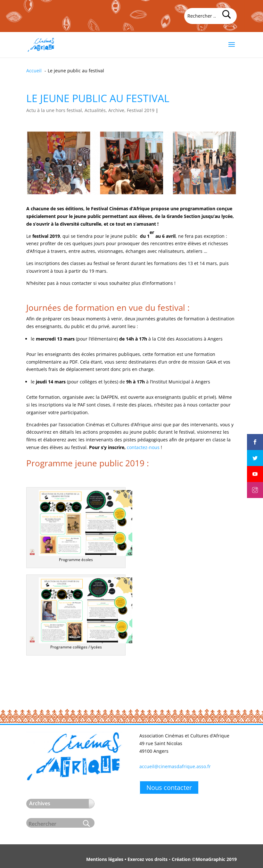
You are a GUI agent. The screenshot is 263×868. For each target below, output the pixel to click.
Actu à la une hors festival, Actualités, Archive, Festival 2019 (90, 110)
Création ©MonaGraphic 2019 (204, 859)
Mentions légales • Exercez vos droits (127, 859)
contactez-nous (143, 447)
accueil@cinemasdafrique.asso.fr (175, 766)
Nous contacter (169, 788)
